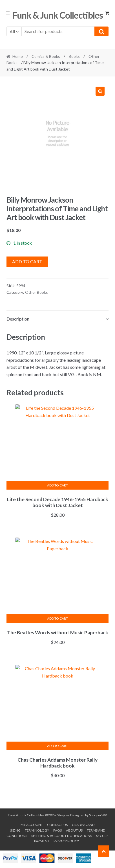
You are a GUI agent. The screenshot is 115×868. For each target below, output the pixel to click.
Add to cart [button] (57, 485)
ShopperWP (98, 815)
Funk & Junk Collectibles (58, 15)
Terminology (37, 830)
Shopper (63, 815)
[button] (100, 91)
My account (32, 825)
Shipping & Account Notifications (62, 836)
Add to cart (27, 261)
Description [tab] (18, 319)
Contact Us (57, 825)
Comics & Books (46, 56)
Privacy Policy (66, 841)
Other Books (37, 292)
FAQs (57, 830)
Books (74, 56)
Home (18, 56)
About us (74, 830)
